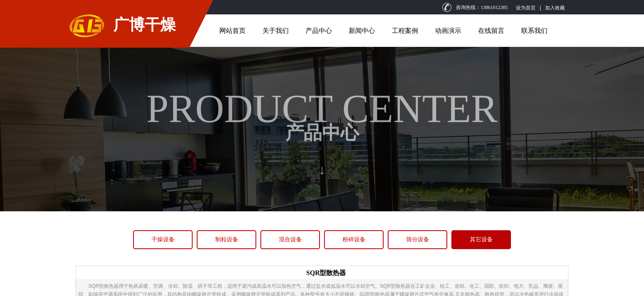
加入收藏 (555, 8)
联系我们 (534, 31)
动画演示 (448, 31)
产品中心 (319, 31)
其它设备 (481, 239)
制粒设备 (227, 239)
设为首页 (526, 8)
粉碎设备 (354, 239)
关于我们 (276, 31)
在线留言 (491, 31)
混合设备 (290, 239)
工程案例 (405, 31)
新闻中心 (362, 31)
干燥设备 (163, 239)
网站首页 (232, 31)
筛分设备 (418, 239)
